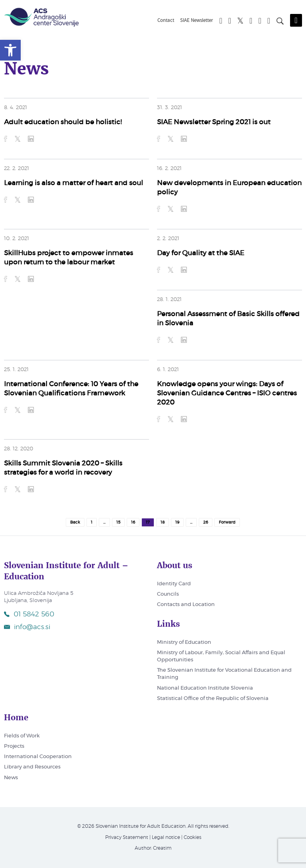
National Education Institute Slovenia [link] (205, 688)
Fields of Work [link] (22, 736)
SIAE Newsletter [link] (197, 21)
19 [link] (177, 522)
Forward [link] (227, 522)
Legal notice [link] (166, 837)
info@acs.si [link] (27, 627)
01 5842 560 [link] (29, 614)
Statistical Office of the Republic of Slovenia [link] (213, 699)
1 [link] (92, 522)
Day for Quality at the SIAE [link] (201, 253)
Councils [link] (168, 594)
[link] (10, 50)
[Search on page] (280, 22)
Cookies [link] (192, 837)
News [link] (11, 778)
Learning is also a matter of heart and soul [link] (74, 183)
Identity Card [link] (174, 584)
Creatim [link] (162, 848)
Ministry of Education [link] (184, 642)
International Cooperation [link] (38, 757)
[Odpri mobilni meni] (296, 20)
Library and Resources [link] (32, 767)
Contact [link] (166, 21)
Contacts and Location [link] (186, 605)
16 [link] (133, 522)
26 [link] (206, 522)
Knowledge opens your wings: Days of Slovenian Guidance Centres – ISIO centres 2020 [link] (227, 393)
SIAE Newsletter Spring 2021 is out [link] (214, 122)
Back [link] (75, 522)
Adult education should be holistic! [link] (63, 122)
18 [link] (163, 522)
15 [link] (118, 522)
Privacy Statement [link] (127, 837)
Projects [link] (14, 746)
